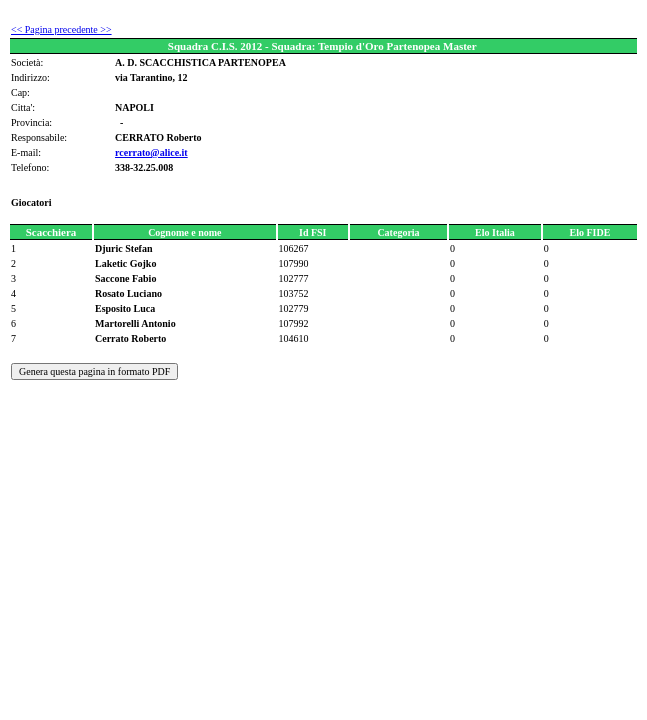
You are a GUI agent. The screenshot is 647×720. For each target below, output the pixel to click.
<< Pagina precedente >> (61, 29)
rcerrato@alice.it (151, 152)
